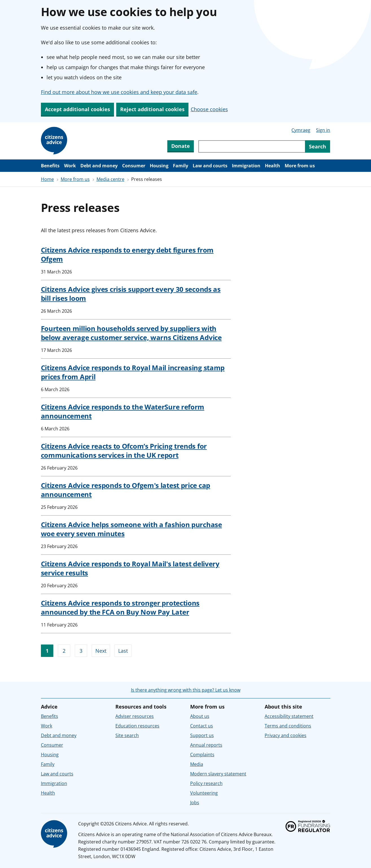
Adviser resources (135, 716)
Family (181, 166)
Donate (181, 146)
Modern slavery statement (218, 774)
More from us (300, 166)
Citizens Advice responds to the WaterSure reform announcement (123, 411)
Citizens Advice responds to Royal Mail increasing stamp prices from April (133, 372)
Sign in (323, 130)
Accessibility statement (289, 716)
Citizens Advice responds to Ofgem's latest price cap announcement (126, 490)
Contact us (202, 726)
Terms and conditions (288, 726)
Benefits (50, 166)
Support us (202, 735)
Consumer (134, 166)
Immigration (246, 166)
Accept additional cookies (77, 109)
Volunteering (204, 793)
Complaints (202, 755)
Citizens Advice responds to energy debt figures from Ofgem (127, 254)
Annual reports (206, 745)
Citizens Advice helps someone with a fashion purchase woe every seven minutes (131, 529)
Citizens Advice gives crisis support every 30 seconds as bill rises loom (131, 294)
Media (197, 764)
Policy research (206, 783)
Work (70, 166)
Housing (159, 166)
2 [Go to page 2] (64, 651)
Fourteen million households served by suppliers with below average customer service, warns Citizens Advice (131, 333)
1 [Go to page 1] (47, 651)
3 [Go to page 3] (81, 651)
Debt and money (99, 166)
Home (47, 179)
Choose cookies (209, 109)
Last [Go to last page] (123, 651)
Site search (127, 735)
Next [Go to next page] (101, 651)
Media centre (110, 179)
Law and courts (210, 166)
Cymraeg (301, 130)
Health (273, 166)
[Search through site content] (252, 146)
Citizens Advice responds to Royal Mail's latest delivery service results (130, 568)
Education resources (137, 726)
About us (200, 716)
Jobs (195, 803)
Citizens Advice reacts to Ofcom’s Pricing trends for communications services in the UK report (124, 451)
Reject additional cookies (152, 109)
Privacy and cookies (286, 735)
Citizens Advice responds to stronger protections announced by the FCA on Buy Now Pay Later (120, 607)
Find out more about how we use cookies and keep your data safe (119, 92)
